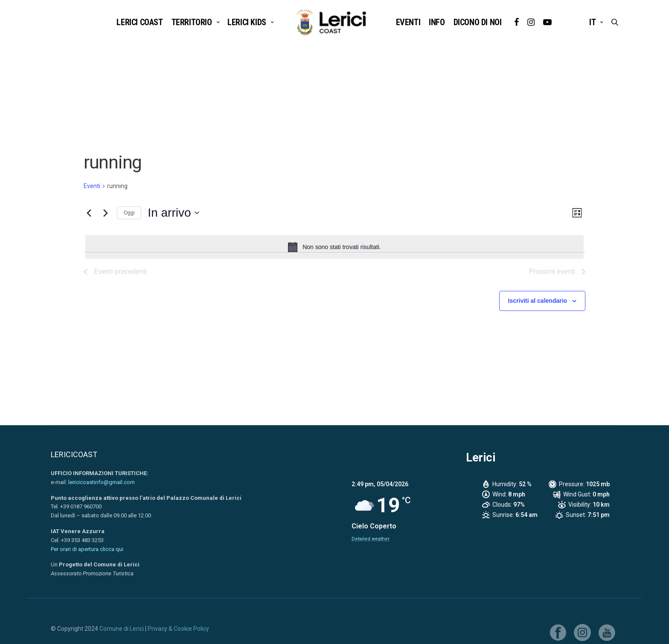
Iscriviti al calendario (538, 301)
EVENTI (408, 22)
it (592, 22)
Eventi (92, 186)
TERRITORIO (192, 22)
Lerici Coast (140, 22)
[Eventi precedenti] (89, 213)
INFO (437, 22)
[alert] (334, 247)
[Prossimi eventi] (105, 213)
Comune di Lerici (122, 629)
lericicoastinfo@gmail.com (102, 482)
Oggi (129, 213)
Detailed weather (371, 539)
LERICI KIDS (247, 22)
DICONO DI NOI (478, 22)
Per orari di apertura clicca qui (87, 549)
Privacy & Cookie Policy (178, 629)
